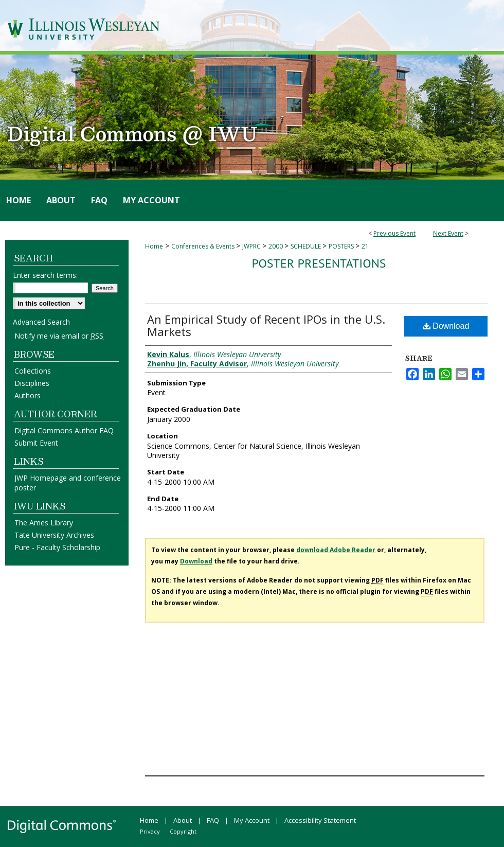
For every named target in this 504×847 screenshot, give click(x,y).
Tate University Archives (54, 535)
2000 (276, 246)
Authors (28, 395)
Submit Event (36, 443)
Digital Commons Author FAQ (64, 430)
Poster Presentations (319, 263)
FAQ (213, 820)
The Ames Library (44, 523)
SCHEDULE (307, 246)
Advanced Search (41, 322)
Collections (33, 371)
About (183, 820)
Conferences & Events (204, 246)
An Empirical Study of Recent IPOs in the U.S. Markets (266, 325)
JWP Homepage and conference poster (68, 483)
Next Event (448, 233)
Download (446, 326)
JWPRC (252, 246)
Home (154, 246)
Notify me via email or (59, 336)
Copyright (183, 831)
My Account (252, 820)
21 (365, 246)
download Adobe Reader (336, 550)
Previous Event (394, 233)
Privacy (150, 831)
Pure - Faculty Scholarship (57, 547)
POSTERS (342, 246)
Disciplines (32, 383)
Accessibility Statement (320, 820)
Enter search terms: (45, 275)
